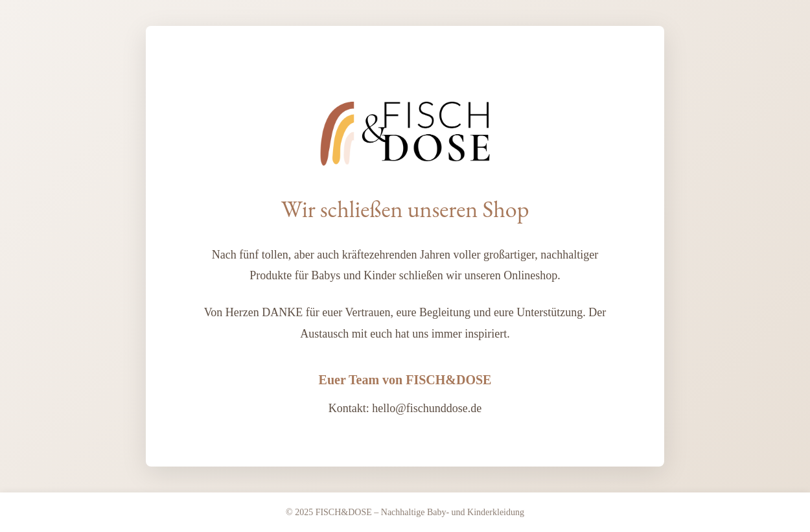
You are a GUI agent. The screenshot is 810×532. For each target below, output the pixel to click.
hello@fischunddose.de (427, 408)
